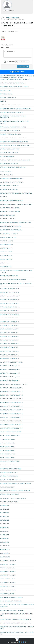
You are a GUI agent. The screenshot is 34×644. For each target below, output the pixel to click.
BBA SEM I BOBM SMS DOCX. (7, 215)
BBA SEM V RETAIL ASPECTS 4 (8, 583)
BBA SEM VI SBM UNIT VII (6, 245)
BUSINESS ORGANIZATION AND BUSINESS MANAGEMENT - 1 (15, 619)
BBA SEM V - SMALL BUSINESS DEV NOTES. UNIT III (13, 83)
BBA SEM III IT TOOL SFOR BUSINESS (10, 208)
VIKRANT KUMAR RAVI (12, 18)
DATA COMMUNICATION (6, 171)
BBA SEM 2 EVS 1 (4, 542)
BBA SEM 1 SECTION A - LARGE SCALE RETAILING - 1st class (15, 483)
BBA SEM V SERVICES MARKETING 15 (9, 303)
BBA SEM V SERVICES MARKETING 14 (9, 307)
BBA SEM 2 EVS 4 (4, 531)
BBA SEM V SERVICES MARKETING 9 (9, 325)
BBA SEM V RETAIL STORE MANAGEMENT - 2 (11, 428)
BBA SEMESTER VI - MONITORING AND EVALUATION (13, 127)
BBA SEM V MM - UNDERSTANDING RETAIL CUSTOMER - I (14, 87)
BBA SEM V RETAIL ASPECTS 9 (8, 564)
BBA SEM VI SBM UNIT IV (6, 256)
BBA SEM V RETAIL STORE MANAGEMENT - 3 (11, 425)
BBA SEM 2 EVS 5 (4, 527)
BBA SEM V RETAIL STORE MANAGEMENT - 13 (12, 388)
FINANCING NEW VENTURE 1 (7, 465)
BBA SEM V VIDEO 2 (5, 553)
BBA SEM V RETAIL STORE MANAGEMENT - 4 (11, 421)
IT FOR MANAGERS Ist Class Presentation (11, 601)
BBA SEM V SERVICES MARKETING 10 (9, 322)
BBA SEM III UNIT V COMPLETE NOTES (10, 149)
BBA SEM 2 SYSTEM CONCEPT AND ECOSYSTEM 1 (13, 498)
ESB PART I (3, 101)
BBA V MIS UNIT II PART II (6, 94)
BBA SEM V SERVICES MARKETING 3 (9, 347)
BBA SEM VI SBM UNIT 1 (6, 267)
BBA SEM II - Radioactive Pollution (9, 234)
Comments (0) (5, 47)
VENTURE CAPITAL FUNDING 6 (8, 439)
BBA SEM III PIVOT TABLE (6, 175)
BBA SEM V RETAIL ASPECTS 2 (8, 590)
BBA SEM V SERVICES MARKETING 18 (9, 292)
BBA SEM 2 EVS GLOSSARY (7, 487)
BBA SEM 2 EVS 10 (5, 509)
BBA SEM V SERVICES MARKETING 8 (9, 329)
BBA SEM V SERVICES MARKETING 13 (9, 311)
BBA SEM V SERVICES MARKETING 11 (9, 318)
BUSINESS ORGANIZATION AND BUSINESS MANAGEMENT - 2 (15, 623)
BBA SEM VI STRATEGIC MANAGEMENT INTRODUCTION (14, 142)
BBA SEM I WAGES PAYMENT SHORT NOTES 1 (12, 182)
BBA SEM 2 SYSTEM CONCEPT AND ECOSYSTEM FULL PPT (15, 491)
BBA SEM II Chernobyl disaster (8, 237)
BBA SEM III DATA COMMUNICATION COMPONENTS (13, 167)
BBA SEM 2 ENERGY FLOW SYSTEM (9, 502)
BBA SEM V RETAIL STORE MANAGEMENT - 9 (11, 402)
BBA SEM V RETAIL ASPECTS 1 (8, 594)
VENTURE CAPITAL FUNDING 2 (8, 454)
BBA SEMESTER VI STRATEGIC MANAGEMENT (12, 112)
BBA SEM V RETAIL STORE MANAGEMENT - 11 (12, 395)
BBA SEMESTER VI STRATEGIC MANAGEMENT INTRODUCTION (16, 109)
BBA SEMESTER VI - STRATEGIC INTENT (10, 131)
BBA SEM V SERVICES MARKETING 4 (9, 344)
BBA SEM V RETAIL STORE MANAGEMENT (10, 432)
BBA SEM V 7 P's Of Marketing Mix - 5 (10, 366)
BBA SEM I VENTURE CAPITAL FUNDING (10, 211)
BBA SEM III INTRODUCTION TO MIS (9, 153)
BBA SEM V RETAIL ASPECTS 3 (8, 586)
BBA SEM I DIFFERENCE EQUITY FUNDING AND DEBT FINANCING (16, 204)
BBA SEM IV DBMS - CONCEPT (8, 219)
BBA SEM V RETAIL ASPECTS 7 (8, 572)
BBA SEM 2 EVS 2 (4, 538)
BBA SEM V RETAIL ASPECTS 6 (8, 575)
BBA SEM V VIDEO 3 (5, 550)
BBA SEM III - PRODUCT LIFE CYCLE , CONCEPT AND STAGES (15, 160)
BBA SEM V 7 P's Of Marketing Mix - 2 (10, 377)
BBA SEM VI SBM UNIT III (6, 259)
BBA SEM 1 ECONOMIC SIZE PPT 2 (9, 472)
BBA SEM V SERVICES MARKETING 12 (9, 314)
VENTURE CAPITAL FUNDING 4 (8, 447)
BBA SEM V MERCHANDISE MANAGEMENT (11, 469)
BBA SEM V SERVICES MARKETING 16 (9, 300)
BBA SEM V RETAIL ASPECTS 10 (8, 561)
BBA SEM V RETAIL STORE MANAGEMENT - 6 (11, 414)
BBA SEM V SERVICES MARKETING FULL (10, 358)
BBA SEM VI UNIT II (5, 263)
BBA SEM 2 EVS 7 (4, 516)
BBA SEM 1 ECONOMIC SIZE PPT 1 (9, 476)
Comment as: (11, 61)
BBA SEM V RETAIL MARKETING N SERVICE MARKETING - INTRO (16, 193)
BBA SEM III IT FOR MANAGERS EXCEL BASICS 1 (12, 178)
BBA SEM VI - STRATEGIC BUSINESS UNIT (10, 134)
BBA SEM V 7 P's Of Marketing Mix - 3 (10, 373)
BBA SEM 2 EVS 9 (4, 513)
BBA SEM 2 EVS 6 (4, 524)
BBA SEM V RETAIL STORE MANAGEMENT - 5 (11, 417)
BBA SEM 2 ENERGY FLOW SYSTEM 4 (9, 494)
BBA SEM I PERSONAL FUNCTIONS (9, 189)
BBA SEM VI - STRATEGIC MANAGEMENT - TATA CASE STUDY (15, 145)
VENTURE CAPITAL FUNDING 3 (8, 450)
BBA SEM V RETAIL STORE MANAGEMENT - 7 (11, 410)
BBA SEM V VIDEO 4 (5, 546)
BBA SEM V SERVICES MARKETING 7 (9, 333)
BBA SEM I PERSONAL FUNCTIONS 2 (9, 186)
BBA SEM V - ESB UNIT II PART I (8, 98)
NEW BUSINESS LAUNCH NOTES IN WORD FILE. (12, 610)
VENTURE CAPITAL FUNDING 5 (8, 443)
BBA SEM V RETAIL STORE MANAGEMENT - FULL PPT (13, 384)
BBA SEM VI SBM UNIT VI (6, 248)
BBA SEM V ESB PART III (6, 90)
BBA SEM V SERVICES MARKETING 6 (9, 336)
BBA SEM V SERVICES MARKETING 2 (9, 351)
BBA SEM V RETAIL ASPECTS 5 (8, 579)
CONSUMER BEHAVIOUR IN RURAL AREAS (11, 105)
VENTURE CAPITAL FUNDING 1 (8, 458)
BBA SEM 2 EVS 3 (4, 535)
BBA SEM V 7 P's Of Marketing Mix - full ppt (11, 362)
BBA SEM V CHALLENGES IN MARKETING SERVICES (13, 279)
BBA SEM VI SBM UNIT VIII (6, 241)
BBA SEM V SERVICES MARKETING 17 (9, 296)
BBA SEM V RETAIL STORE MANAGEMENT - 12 (12, 391)
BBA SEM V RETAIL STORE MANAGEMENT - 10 (12, 399)
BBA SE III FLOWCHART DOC (7, 156)
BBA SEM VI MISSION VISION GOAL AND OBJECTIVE (13, 138)
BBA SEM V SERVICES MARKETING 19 (9, 289)
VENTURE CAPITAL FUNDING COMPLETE (10, 436)
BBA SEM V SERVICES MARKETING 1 (9, 355)
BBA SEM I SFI (4, 197)
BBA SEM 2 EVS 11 (5, 505)
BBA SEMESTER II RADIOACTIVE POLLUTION (11, 230)
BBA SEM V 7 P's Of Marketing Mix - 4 (10, 369)
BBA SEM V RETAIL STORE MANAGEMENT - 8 (11, 406)
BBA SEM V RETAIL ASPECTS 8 (8, 568)
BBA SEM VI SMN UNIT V (6, 252)
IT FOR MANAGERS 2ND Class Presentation (11, 597)
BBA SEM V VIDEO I (5, 557)
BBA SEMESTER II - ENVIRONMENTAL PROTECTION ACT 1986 (15, 222)
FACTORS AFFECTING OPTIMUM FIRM (10, 461)
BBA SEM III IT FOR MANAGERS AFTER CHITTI (11, 200)
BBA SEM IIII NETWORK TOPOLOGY (9, 164)
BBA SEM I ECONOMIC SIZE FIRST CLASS (10, 480)
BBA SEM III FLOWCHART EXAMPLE (9, 276)
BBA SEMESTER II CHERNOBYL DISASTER (10, 226)
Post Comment (23, 67)
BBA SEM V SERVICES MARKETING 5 (9, 340)
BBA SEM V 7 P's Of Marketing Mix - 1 (10, 380)
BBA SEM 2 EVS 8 (4, 520)
